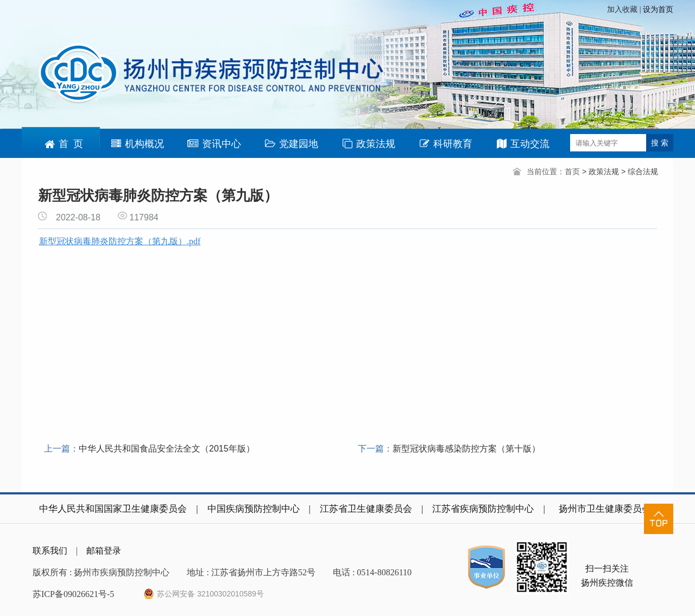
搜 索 (660, 143)
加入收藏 (623, 9)
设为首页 (658, 9)
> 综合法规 (640, 172)
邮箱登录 (104, 551)
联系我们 (50, 551)
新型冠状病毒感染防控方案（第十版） (466, 449)
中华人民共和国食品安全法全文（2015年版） (167, 449)
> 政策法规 (602, 172)
